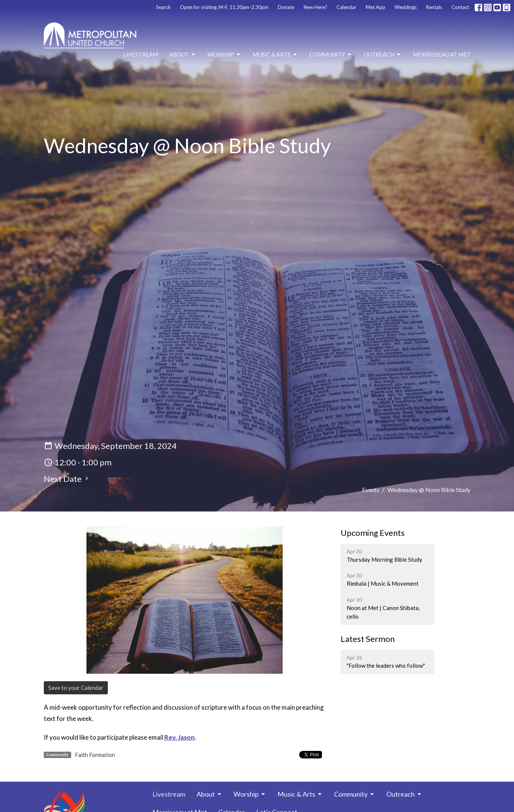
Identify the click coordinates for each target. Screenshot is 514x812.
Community (331, 55)
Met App (375, 7)
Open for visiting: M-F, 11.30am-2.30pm (224, 7)
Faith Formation (95, 755)
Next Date (67, 479)
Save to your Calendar (76, 688)
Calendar (346, 7)
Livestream (141, 54)
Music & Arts (275, 55)
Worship (224, 55)
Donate (286, 7)
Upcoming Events (373, 533)
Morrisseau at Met (442, 54)
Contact (460, 7)
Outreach (383, 55)
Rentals (434, 7)
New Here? (315, 7)
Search (163, 7)
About (183, 55)
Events (371, 490)
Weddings (406, 7)
